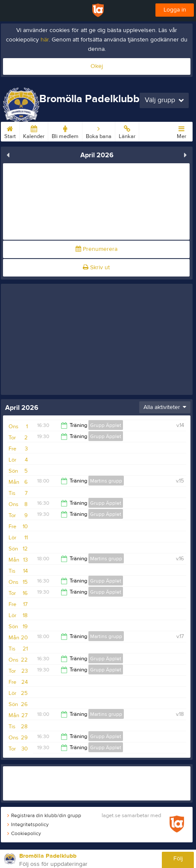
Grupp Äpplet (106, 425)
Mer (181, 131)
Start (10, 131)
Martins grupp (106, 481)
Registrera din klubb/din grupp (44, 815)
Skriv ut (96, 268)
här (45, 40)
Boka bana (99, 131)
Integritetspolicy (28, 824)
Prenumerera (97, 249)
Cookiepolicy (24, 833)
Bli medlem (65, 131)
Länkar (127, 131)
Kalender (34, 131)
